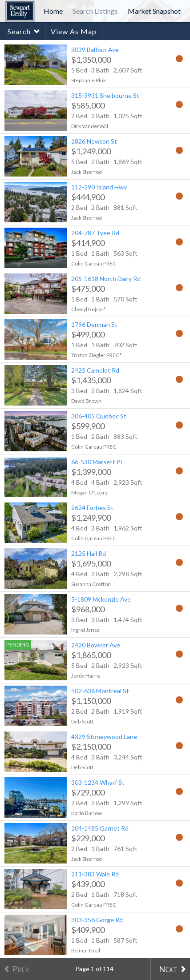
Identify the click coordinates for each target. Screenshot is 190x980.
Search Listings (95, 11)
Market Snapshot (154, 11)
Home (53, 11)
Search (19, 31)
